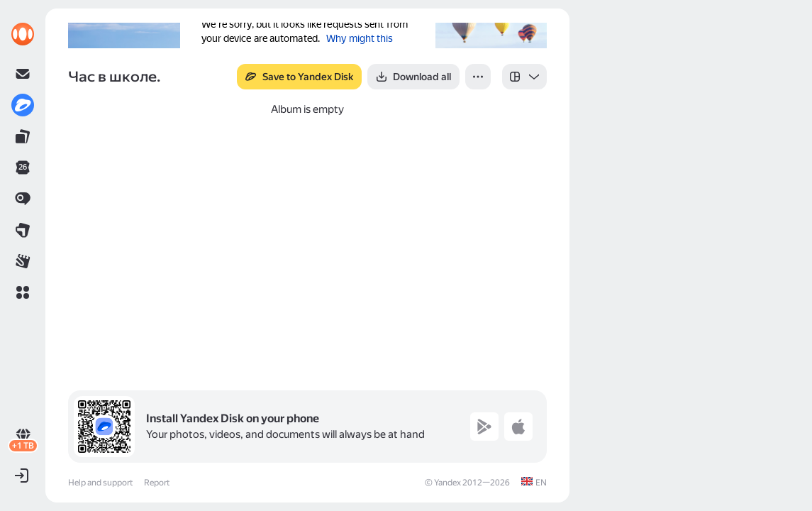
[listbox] (524, 77)
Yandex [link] (447, 483)
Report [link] (157, 483)
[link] (23, 34)
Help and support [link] (100, 483)
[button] (23, 292)
